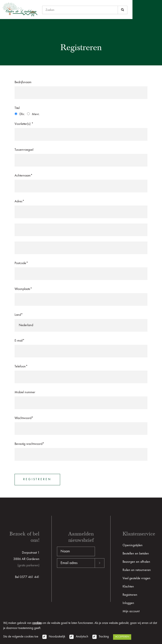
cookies (37, 623)
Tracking (104, 637)
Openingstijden (133, 545)
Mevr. (36, 114)
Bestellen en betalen (136, 554)
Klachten (128, 587)
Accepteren (122, 637)
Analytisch (82, 637)
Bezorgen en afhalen (136, 562)
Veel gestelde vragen (136, 578)
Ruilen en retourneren (137, 570)
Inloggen (128, 603)
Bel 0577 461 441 (27, 577)
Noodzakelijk (57, 637)
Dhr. (22, 114)
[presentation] (89, 581)
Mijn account (131, 611)
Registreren (130, 595)
